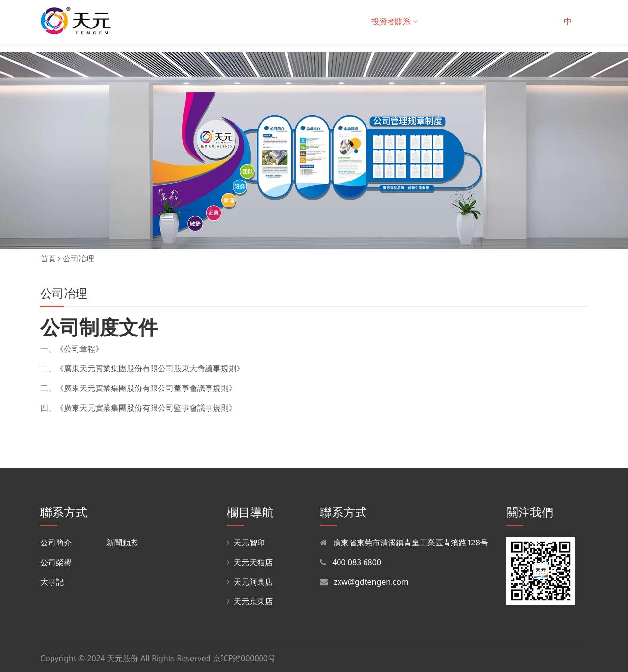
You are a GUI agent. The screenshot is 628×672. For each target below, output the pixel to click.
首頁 (131, 21)
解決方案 (262, 21)
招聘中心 (491, 21)
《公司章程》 (79, 349)
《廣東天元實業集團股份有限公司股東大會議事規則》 (150, 368)
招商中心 (445, 21)
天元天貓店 (250, 562)
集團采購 (305, 21)
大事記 (52, 582)
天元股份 (123, 658)
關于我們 (165, 21)
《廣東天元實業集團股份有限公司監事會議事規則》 (146, 408)
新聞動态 (122, 543)
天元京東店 (250, 601)
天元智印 (246, 543)
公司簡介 (56, 543)
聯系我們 (537, 21)
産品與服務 (215, 21)
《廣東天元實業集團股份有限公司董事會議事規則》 (146, 388)
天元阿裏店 (250, 582)
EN (585, 21)
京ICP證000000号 (244, 658)
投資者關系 (394, 21)
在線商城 (348, 21)
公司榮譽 (56, 562)
